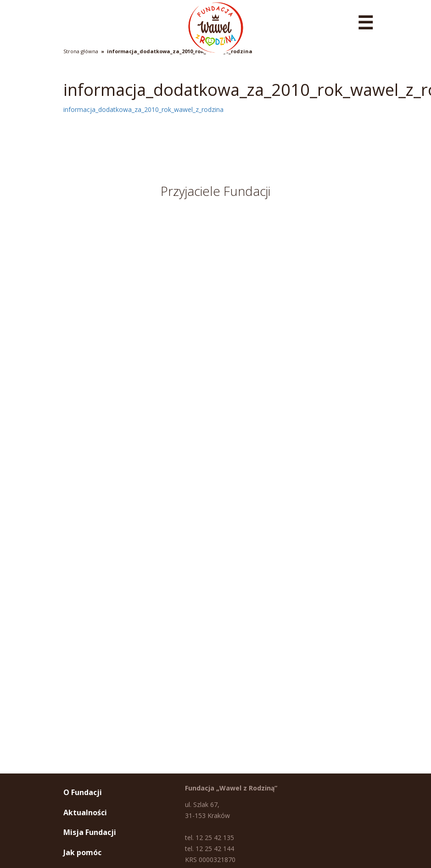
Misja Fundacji (90, 832)
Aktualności (85, 812)
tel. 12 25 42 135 (210, 837)
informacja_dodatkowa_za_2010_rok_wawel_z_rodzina (180, 51)
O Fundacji (83, 792)
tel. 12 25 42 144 (210, 849)
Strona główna (81, 51)
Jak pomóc (82, 852)
